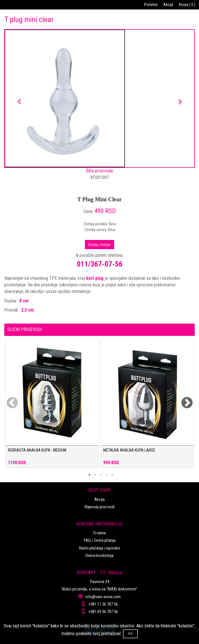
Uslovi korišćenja (100, 556)
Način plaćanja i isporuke (100, 548)
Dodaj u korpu (100, 245)
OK (130, 634)
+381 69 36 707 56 (103, 612)
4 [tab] (107, 475)
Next (183, 399)
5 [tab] (112, 475)
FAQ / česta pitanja (100, 540)
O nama (100, 533)
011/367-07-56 (100, 264)
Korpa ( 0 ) (187, 5)
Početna (151, 5)
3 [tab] (101, 475)
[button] (19, 99)
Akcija (168, 5)
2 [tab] (95, 475)
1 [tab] (89, 475)
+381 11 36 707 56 (103, 604)
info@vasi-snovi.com (103, 597)
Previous (9, 399)
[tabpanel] (52, 406)
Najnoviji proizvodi (100, 507)
